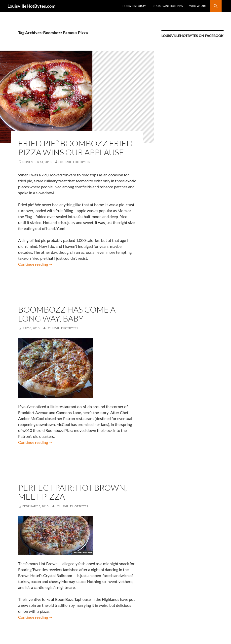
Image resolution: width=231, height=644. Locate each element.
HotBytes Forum (134, 6)
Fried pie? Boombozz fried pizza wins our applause (75, 148)
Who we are (198, 6)
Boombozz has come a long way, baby (67, 314)
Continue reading (35, 264)
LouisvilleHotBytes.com (31, 6)
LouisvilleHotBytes (74, 162)
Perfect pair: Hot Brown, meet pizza (73, 492)
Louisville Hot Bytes (72, 506)
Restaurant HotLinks (168, 6)
